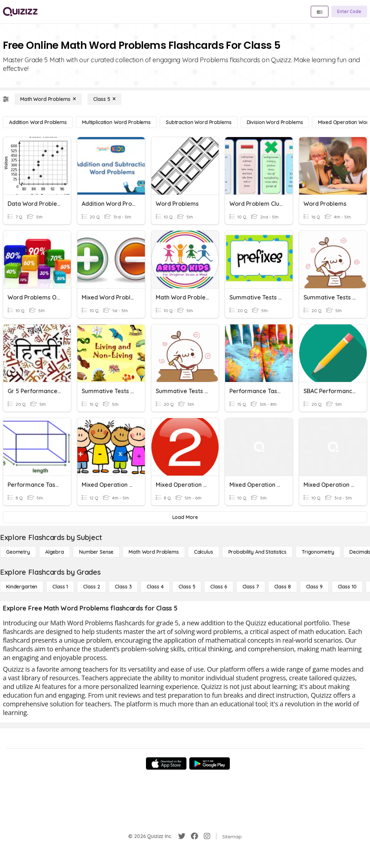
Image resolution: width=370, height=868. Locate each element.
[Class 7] (251, 587)
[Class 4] (155, 587)
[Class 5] (104, 99)
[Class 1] (60, 587)
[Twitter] (182, 836)
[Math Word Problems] (48, 99)
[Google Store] (210, 763)
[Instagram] (207, 836)
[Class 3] (123, 587)
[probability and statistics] (257, 552)
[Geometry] (18, 552)
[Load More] (185, 517)
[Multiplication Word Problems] (116, 122)
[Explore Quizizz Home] (20, 12)
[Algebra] (55, 552)
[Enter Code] (349, 12)
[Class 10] (347, 587)
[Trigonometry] (318, 552)
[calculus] (204, 552)
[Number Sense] (96, 552)
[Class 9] (314, 587)
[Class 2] (91, 587)
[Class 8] (283, 587)
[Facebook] (194, 836)
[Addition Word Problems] (38, 122)
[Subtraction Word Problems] (199, 122)
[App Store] (166, 763)
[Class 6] (219, 587)
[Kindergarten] (22, 587)
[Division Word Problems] (275, 122)
